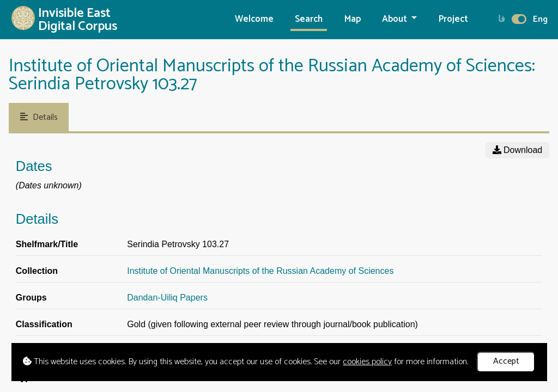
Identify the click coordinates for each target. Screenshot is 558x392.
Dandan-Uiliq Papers (167, 298)
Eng (540, 19)
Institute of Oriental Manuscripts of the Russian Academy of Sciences (260, 271)
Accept (506, 361)
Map (353, 19)
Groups (31, 298)
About (396, 19)
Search (309, 19)
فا (502, 19)
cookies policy (367, 362)
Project (453, 19)
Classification (44, 324)
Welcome (254, 19)
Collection (37, 271)
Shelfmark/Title (47, 244)
